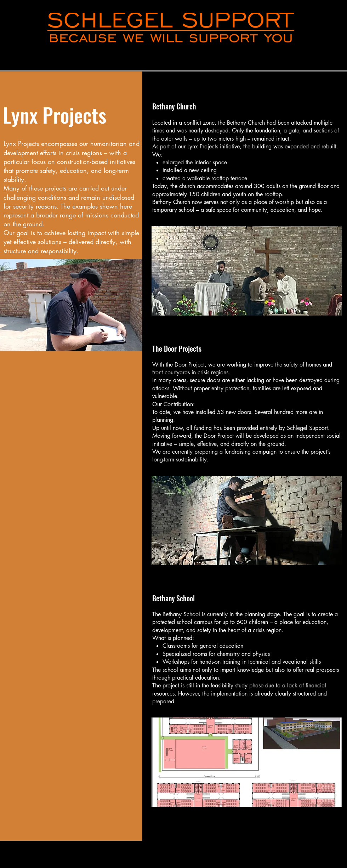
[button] (71, 305)
